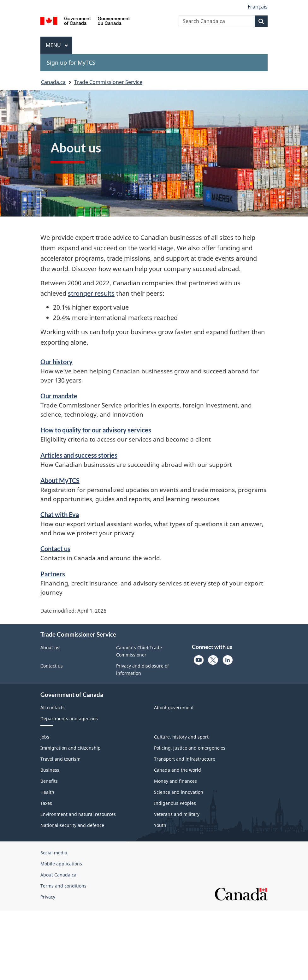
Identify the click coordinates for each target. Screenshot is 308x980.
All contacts (53, 707)
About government (174, 707)
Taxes (46, 803)
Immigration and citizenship (71, 748)
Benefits (49, 781)
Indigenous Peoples (175, 803)
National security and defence (72, 825)
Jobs (45, 737)
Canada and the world (178, 770)
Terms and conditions (63, 886)
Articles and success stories (79, 455)
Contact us (55, 549)
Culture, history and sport (181, 737)
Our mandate (59, 396)
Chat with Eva (60, 514)
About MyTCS (60, 480)
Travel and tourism (60, 759)
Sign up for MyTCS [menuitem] (71, 62)
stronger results (91, 293)
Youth (160, 825)
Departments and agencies (69, 719)
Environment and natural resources (78, 814)
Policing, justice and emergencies (190, 748)
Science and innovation (179, 792)
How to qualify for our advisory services (96, 430)
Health (47, 792)
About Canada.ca (58, 875)
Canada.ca (53, 82)
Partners (53, 574)
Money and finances (175, 781)
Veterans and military (177, 814)
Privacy (48, 897)
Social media (54, 853)
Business (50, 770)
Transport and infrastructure (185, 759)
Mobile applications (61, 864)
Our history (56, 362)
